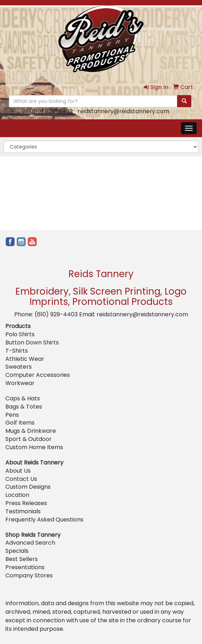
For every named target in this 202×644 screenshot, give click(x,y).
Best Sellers (22, 559)
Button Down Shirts (32, 342)
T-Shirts (17, 351)
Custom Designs (28, 487)
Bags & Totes (24, 407)
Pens (12, 415)
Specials (17, 551)
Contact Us (21, 479)
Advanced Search (30, 543)
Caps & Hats (23, 398)
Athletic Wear (25, 359)
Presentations (25, 567)
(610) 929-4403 (51, 111)
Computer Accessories (38, 375)
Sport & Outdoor (29, 439)
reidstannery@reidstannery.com (123, 111)
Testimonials (23, 511)
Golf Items (20, 423)
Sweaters (19, 367)
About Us (18, 471)
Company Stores (29, 575)
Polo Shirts (20, 334)
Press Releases (26, 503)
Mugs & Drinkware (31, 431)
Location (17, 495)
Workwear (20, 383)
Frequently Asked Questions (44, 520)
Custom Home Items (34, 447)
